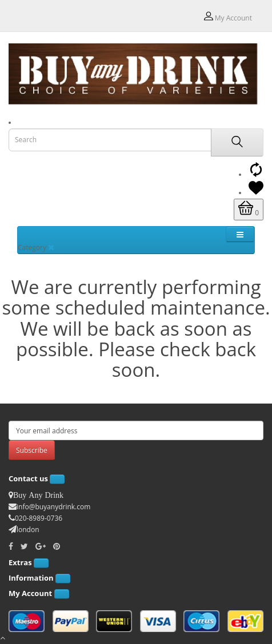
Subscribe (32, 450)
